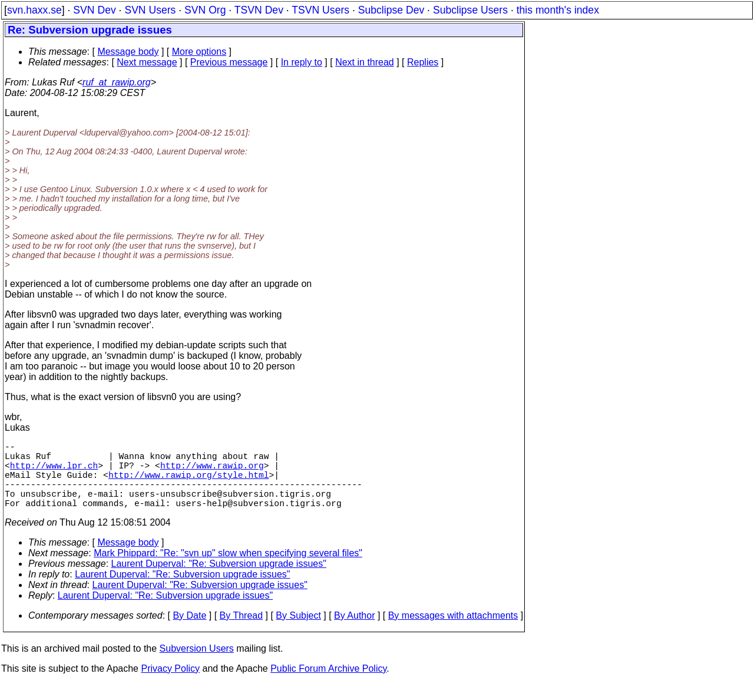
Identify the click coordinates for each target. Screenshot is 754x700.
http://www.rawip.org (212, 472)
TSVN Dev (259, 10)
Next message (147, 62)
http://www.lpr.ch (54, 472)
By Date (189, 632)
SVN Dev (94, 10)
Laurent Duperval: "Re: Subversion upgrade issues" (219, 580)
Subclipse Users (470, 10)
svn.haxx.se (34, 10)
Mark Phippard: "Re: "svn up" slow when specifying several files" (228, 569)
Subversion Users (197, 665)
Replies (423, 62)
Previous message (229, 62)
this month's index (558, 10)
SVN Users (150, 10)
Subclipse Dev (391, 10)
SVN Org (205, 10)
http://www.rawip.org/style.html (189, 484)
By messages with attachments (453, 632)
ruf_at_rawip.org (117, 82)
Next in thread (365, 62)
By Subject (298, 632)
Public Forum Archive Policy (328, 685)
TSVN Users (320, 10)
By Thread (242, 632)
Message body (128, 52)
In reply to (302, 62)
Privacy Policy (170, 685)
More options (199, 52)
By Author (354, 632)
